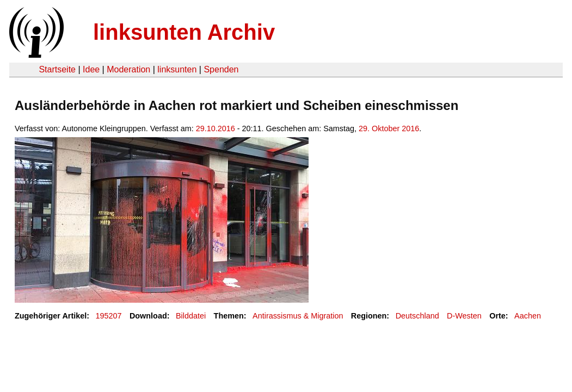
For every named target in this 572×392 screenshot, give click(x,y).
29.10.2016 (216, 128)
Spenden (221, 69)
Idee (91, 69)
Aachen (528, 316)
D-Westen (464, 316)
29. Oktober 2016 (389, 128)
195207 (109, 316)
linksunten (177, 69)
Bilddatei (191, 316)
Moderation (128, 69)
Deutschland (417, 316)
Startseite (57, 69)
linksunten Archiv (184, 32)
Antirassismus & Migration (298, 316)
